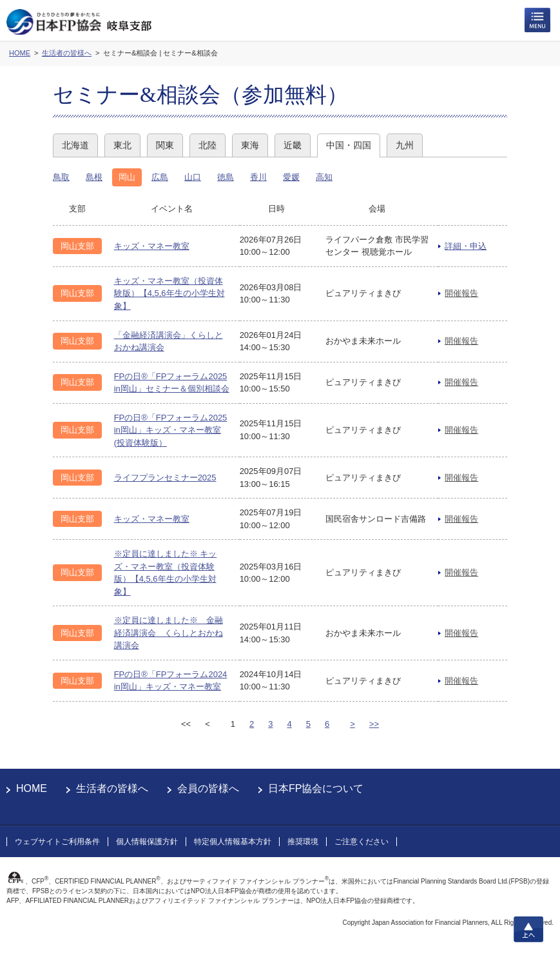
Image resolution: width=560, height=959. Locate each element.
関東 (165, 145)
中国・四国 (349, 145)
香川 (258, 177)
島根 (94, 177)
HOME (32, 788)
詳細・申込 (466, 246)
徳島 (226, 177)
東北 (122, 145)
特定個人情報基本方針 (233, 842)
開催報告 (461, 293)
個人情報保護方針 (147, 842)
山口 (193, 177)
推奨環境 (303, 842)
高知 (324, 177)
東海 (250, 145)
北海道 (75, 145)
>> (374, 724)
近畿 (293, 145)
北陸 (208, 145)
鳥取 (61, 177)
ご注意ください (362, 842)
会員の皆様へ (208, 788)
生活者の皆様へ (112, 788)
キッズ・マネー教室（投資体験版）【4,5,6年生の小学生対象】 (169, 293)
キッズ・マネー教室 (152, 246)
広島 (160, 177)
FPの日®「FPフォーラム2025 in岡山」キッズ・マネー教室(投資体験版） (171, 430)
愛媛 (291, 177)
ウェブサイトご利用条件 (57, 842)
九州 (405, 145)
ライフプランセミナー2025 (165, 478)
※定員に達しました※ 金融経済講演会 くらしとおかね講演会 (169, 633)
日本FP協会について (316, 788)
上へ (528, 929)
